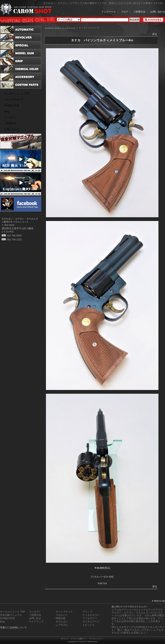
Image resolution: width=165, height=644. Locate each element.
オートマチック (64, 612)
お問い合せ (35, 618)
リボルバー (62, 615)
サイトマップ (36, 622)
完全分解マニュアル (11, 615)
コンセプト (10, 117)
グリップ (87, 612)
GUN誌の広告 (12, 105)
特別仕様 (61, 618)
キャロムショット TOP (17, 93)
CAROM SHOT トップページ (60, 28)
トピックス (89, 625)
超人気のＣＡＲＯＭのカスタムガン (130, 607)
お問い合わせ (158, 12)
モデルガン (62, 622)
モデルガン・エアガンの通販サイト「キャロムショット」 (82, 639)
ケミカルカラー (91, 615)
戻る (155, 34)
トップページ (109, 12)
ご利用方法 (139, 12)
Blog (7, 111)
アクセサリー (90, 618)
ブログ (125, 12)
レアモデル (62, 625)
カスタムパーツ (91, 622)
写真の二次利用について (13, 628)
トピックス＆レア (14, 99)
